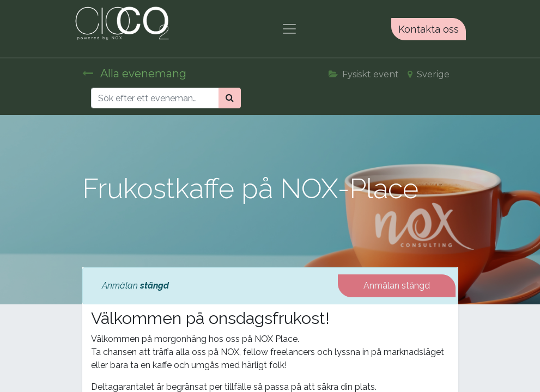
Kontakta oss (429, 29)
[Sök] (230, 98)
